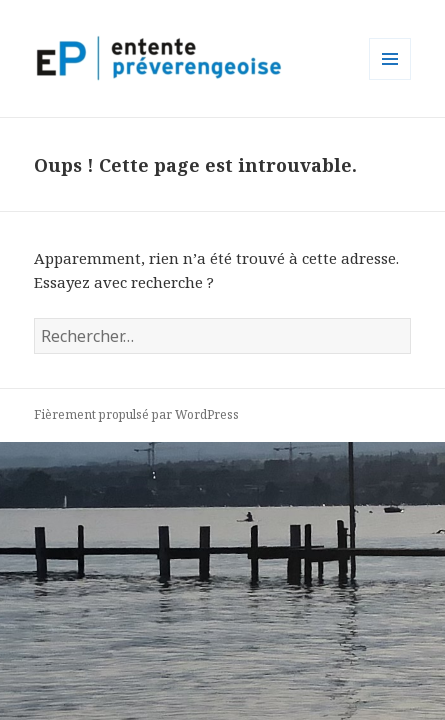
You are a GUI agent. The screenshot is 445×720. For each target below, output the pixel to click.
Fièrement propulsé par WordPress (136, 414)
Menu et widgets (390, 79)
